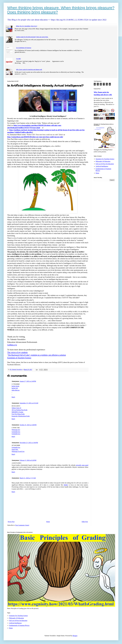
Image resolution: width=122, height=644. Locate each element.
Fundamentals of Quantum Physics (19, 625)
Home (48, 522)
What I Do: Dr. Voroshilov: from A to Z (27, 26)
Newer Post (11, 522)
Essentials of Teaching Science (19, 358)
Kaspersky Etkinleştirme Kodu (21, 416)
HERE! (66, 485)
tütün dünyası (16, 390)
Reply (13, 397)
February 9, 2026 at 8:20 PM (28, 460)
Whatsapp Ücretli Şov (18, 451)
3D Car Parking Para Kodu (19, 410)
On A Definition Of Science (24, 48)
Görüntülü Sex (16, 432)
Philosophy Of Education (103, 161)
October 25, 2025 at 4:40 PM (28, 425)
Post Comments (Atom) (22, 525)
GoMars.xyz (12, 345)
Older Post (85, 522)
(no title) (19, 59)
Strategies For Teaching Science (105, 159)
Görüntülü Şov (16, 434)
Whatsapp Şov (16, 430)
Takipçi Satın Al (16, 408)
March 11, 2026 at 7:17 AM (28, 478)
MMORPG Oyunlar (17, 412)
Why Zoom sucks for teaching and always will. (29, 70)
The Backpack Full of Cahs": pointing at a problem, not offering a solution (37, 355)
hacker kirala (15, 386)
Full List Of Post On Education (105, 164)
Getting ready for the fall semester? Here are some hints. (32, 37)
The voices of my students (17, 352)
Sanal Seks (15, 449)
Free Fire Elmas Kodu (18, 414)
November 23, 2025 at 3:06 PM (29, 443)
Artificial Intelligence (102, 166)
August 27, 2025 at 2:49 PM (28, 381)
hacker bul (15, 388)
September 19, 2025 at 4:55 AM (29, 403)
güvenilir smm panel (82, 465)
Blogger (75, 636)
